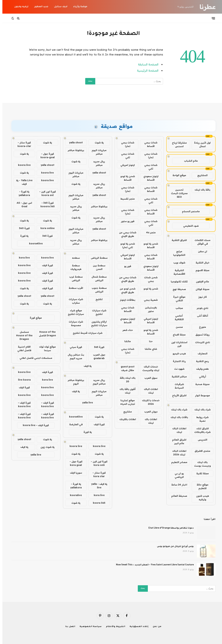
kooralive (73, 495)
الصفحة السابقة (146, 64)
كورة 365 (97, 347)
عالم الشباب (189, 161)
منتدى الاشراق (200, 451)
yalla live (85, 403)
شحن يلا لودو (148, 289)
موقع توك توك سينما (45, 348)
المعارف (200, 354)
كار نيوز (200, 297)
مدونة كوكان (200, 289)
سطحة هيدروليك (73, 267)
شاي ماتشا (149, 349)
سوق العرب (149, 378)
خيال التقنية (200, 263)
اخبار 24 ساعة (177, 485)
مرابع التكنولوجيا (177, 253)
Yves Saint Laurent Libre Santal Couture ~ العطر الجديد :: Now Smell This (153, 565)
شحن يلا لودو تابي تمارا (125, 245)
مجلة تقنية (200, 473)
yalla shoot (73, 143)
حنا (148, 341)
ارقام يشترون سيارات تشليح (97, 323)
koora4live (73, 417)
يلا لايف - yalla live (97, 486)
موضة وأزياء (78, 7)
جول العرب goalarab (97, 356)
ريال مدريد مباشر (97, 163)
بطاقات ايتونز (125, 300)
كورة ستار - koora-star (22, 144)
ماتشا (125, 341)
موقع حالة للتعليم (200, 486)
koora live (97, 446)
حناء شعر (125, 330)
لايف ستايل (58, 7)
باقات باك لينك (177, 417)
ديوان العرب (149, 412)
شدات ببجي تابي (125, 156)
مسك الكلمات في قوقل (200, 242)
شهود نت (177, 369)
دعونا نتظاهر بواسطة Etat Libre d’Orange (169, 528)
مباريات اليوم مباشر (97, 152)
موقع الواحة (177, 175)
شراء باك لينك (200, 410)
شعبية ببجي (148, 300)
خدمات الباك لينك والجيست (148, 368)
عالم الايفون (200, 281)
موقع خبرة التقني (177, 299)
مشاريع (125, 412)
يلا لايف (85, 366)
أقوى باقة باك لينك (125, 391)
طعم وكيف (200, 369)
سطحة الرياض (97, 258)
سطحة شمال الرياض (97, 278)
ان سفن (200, 251)
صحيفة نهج (177, 289)
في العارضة (74, 424)
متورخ (200, 327)
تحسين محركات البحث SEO (177, 193)
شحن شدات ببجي (148, 279)
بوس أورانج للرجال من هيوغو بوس (173, 547)
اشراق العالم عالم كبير (177, 441)
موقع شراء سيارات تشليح (73, 312)
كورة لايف (97, 424)
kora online (45, 228)
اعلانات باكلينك (125, 419)
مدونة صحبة (200, 384)
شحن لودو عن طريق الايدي (125, 290)
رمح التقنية (200, 361)
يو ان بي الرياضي (177, 475)
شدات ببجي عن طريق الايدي (125, 234)
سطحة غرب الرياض (74, 278)
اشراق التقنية (177, 240)
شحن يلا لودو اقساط (125, 178)
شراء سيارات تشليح (97, 312)
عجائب (177, 308)
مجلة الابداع (177, 335)
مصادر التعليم (177, 462)
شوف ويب (177, 263)
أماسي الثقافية (177, 317)
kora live (97, 495)
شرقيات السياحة (177, 386)
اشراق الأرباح (177, 395)
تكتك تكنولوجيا (177, 281)
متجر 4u (149, 232)
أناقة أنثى (200, 316)
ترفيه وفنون (19, 7)
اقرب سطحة (73, 288)
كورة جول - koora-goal (45, 156)
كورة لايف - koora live (45, 405)
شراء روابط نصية (200, 419)
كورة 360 (22, 228)
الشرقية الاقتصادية (177, 272)
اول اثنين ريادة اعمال (200, 144)
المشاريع (200, 175)
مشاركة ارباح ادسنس (177, 144)
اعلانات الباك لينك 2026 (177, 453)
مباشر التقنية (177, 376)
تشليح (97, 299)
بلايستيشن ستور (149, 309)
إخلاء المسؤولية (137, 627)
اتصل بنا (68, 627)
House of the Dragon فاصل (45, 334)
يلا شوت (97, 143)
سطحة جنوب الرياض (97, 290)
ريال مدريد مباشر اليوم (97, 382)
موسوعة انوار (200, 395)
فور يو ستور (125, 221)
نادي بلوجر (200, 308)
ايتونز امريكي (125, 165)
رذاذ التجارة (177, 361)
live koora (22, 380)
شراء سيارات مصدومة (73, 323)
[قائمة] (211, 18)
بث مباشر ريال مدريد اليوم (73, 356)
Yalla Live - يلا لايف (22, 182)
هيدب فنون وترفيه (200, 498)
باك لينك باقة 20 (125, 380)
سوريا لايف (74, 473)
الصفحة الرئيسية (145, 70)
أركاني (200, 376)
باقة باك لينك (200, 190)
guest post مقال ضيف (125, 368)
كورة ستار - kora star (97, 474)
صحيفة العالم (177, 496)
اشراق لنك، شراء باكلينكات (200, 430)
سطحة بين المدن (97, 267)
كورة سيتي (73, 347)
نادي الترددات (200, 342)
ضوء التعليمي (189, 226)
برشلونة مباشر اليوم (73, 382)
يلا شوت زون (45, 447)
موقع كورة (33, 318)
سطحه (73, 258)
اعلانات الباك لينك (177, 430)
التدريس (200, 440)
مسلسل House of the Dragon (22, 335)
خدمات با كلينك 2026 (148, 402)
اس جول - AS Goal (22, 205)
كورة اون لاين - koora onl (45, 193)
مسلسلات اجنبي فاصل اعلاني (34, 358)
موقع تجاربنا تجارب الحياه (125, 402)
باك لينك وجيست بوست (200, 464)
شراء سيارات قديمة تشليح (85, 333)
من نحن (155, 627)
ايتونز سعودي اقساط (149, 178)
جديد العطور (39, 7)
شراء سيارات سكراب (73, 301)
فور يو (125, 266)
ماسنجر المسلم (188, 211)
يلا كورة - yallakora (74, 486)
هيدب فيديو (177, 354)
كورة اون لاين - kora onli (97, 463)
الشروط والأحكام (113, 627)
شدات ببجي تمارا (125, 144)
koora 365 (97, 503)
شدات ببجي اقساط (148, 144)
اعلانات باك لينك (149, 421)
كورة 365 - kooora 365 (45, 205)
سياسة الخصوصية (88, 627)
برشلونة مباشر (73, 150)
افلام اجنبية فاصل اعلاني (22, 348)
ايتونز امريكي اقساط (125, 257)
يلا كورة (85, 432)
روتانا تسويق (200, 335)
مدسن (177, 327)
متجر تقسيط (125, 199)
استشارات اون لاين (177, 344)
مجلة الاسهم (200, 270)
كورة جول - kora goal (74, 463)
